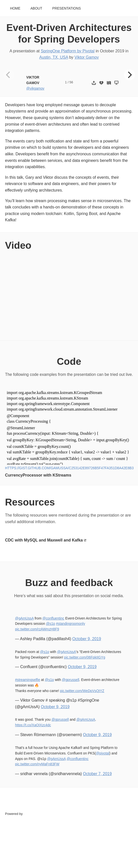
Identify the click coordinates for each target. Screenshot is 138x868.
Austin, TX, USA (54, 57)
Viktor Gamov (87, 57)
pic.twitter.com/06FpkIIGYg (85, 657)
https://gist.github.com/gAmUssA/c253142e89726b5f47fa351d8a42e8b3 (69, 468)
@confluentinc (53, 618)
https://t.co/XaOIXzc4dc (33, 725)
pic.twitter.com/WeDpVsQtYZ (82, 691)
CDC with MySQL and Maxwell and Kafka (44, 540)
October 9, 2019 (87, 639)
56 (71, 82)
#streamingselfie (28, 680)
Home (15, 8)
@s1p (50, 624)
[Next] (129, 75)
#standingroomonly (71, 624)
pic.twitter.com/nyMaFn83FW (37, 764)
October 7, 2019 (97, 774)
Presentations (66, 8)
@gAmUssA (24, 618)
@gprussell (71, 680)
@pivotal (103, 753)
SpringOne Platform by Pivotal (68, 51)
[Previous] (9, 75)
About (36, 8)
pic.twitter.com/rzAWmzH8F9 (37, 629)
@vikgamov (35, 88)
